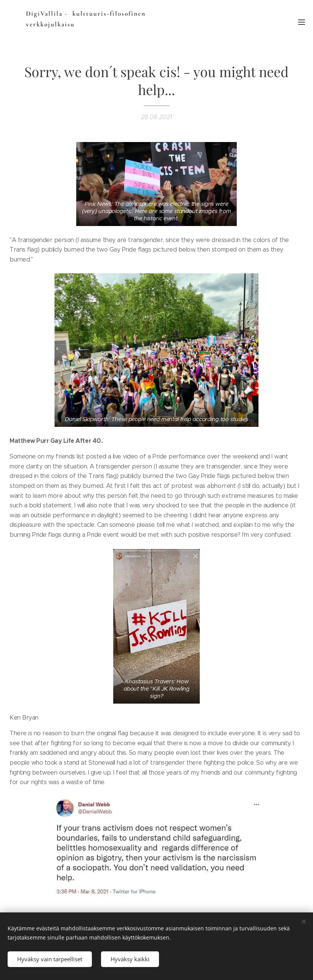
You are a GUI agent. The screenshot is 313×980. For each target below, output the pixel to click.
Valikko (302, 22)
